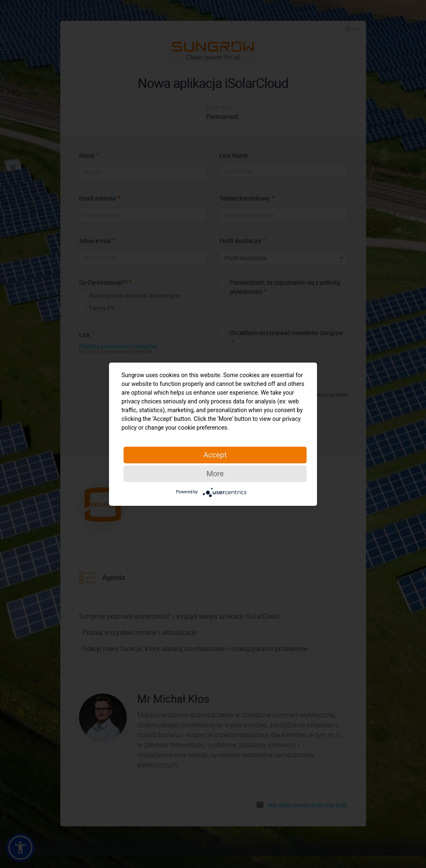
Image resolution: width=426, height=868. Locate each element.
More (215, 474)
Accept (215, 455)
